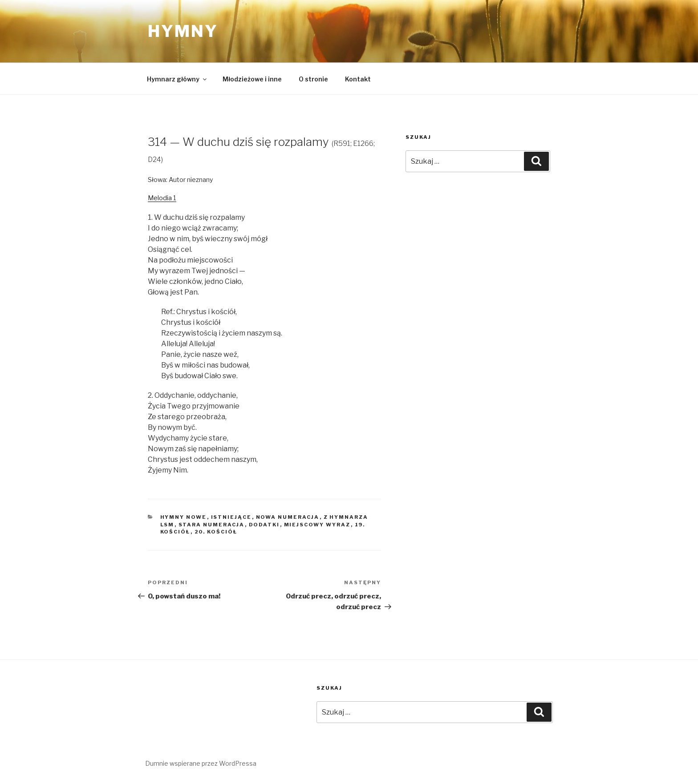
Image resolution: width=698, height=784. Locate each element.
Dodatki (264, 525)
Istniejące (231, 517)
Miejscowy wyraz (317, 525)
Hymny (183, 31)
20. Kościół (216, 532)
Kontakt (358, 79)
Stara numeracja (212, 525)
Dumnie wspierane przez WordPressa (201, 763)
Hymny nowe (184, 517)
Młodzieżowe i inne (252, 79)
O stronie (313, 79)
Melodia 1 (162, 198)
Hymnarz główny (177, 79)
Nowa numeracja (288, 517)
